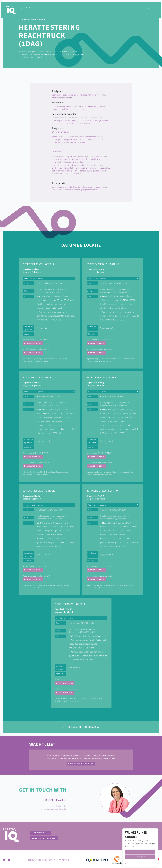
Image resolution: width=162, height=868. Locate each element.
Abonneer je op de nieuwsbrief (44, 837)
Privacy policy (64, 858)
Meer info (28, 334)
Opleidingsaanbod (45, 9)
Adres (27, 291)
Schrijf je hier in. (35, 343)
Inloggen (145, 9)
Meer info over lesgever (34, 278)
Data (26, 283)
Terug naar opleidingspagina (82, 725)
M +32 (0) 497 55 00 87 (57, 804)
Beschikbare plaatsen (29, 328)
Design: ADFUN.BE (34, 858)
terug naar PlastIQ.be (27, 9)
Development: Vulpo (50, 858)
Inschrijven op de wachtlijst (82, 762)
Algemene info (60, 9)
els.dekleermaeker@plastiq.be (54, 808)
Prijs (26, 296)
